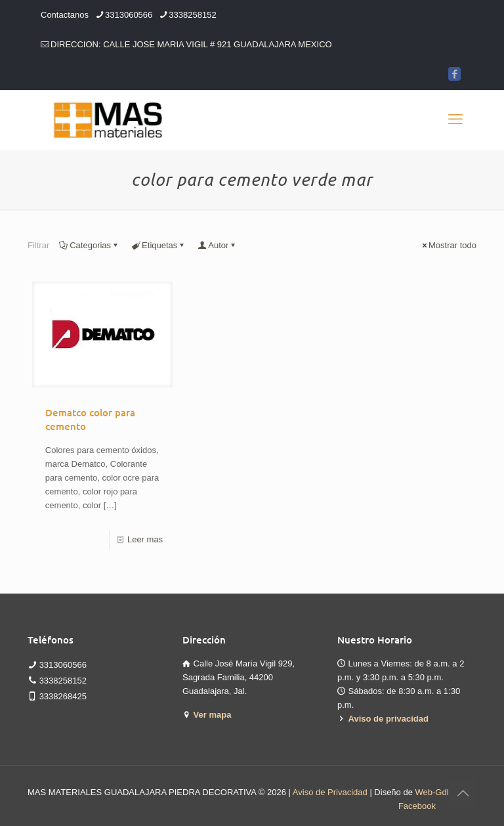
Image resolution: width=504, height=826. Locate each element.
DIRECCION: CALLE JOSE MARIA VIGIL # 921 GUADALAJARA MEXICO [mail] (191, 44)
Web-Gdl (432, 792)
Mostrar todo (448, 245)
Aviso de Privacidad (330, 792)
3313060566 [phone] (129, 15)
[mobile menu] (455, 120)
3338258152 (63, 681)
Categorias (89, 245)
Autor (217, 245)
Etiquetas (158, 245)
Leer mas (145, 539)
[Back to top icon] (463, 793)
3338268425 (63, 696)
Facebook (417, 806)
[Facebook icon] (454, 74)
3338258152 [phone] (192, 15)
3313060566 (63, 665)
